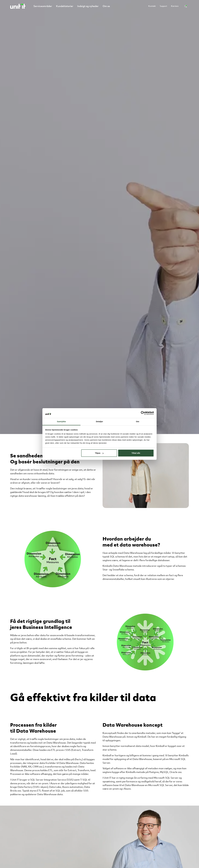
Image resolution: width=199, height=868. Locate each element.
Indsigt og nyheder (88, 6)
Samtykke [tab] (61, 421)
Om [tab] (138, 421)
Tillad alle (136, 453)
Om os (106, 6)
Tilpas (99, 453)
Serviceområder (43, 6)
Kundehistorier (65, 6)
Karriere (175, 6)
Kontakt (152, 6)
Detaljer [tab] (99, 421)
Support (163, 6)
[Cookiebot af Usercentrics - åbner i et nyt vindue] (143, 413)
